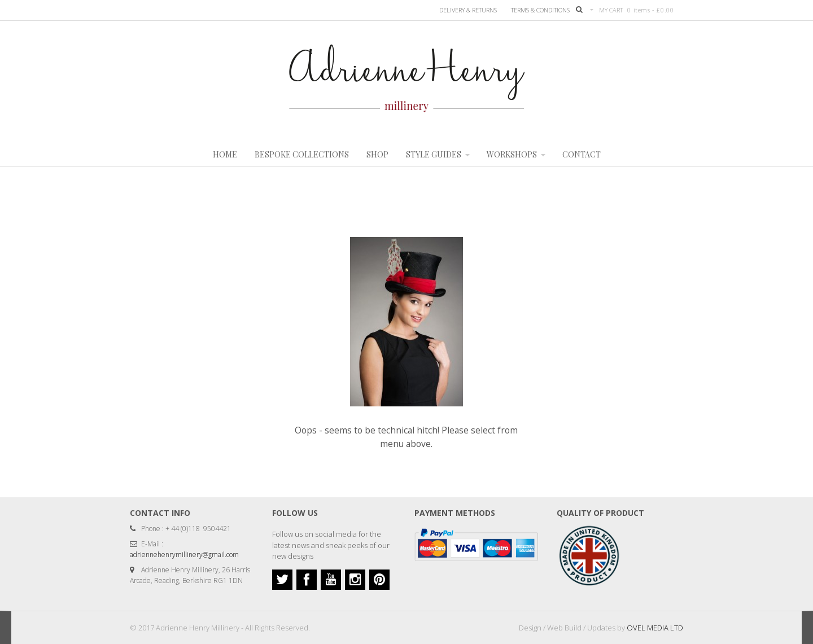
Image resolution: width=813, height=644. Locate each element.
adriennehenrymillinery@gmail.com (184, 555)
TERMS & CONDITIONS (540, 10)
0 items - (650, 10)
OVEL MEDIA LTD (655, 628)
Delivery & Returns (468, 10)
